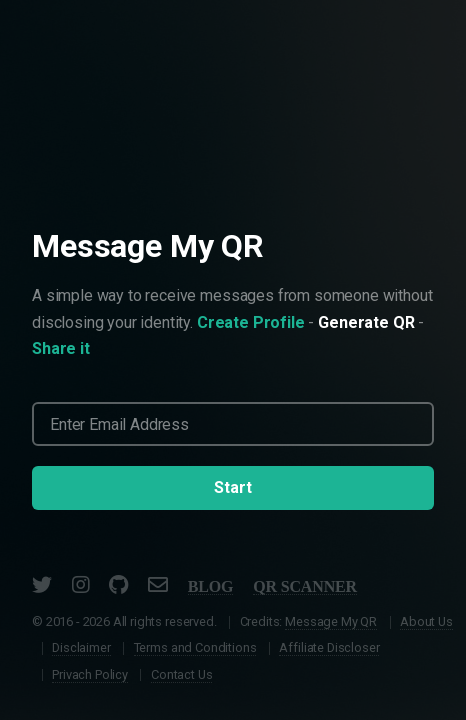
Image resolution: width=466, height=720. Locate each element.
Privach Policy (90, 674)
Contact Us (181, 674)
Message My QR (331, 621)
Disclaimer (81, 647)
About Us (426, 621)
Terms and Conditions (195, 647)
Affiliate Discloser (329, 647)
